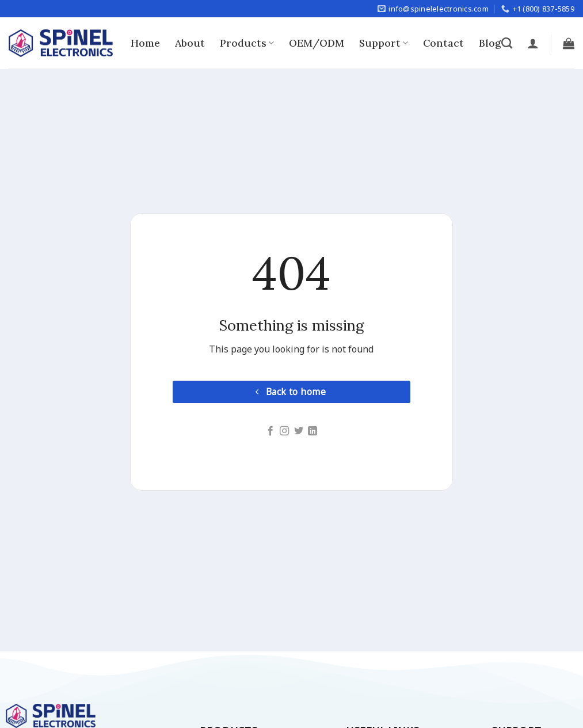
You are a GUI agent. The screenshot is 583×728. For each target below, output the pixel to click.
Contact (443, 43)
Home (145, 43)
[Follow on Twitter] (299, 431)
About (190, 43)
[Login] (533, 43)
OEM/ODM (317, 43)
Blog (490, 43)
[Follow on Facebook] (270, 431)
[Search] (507, 43)
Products (247, 43)
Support (384, 43)
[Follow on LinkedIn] (313, 431)
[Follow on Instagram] (284, 431)
